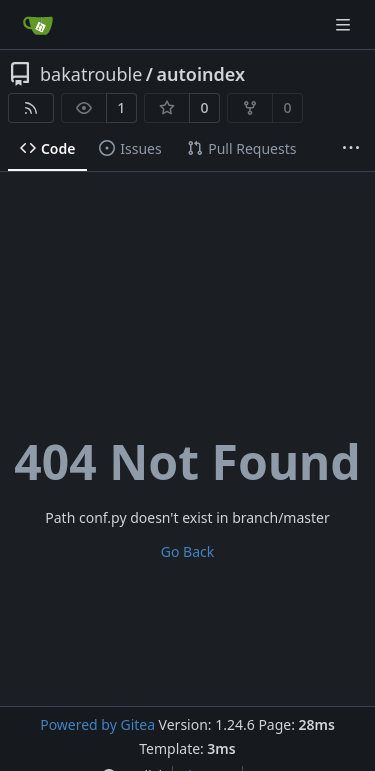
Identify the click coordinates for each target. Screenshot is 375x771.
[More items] (351, 149)
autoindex (201, 74)
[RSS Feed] (31, 108)
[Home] (38, 25)
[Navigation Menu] (345, 24)
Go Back (187, 551)
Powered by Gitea (97, 724)
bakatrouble (91, 74)
